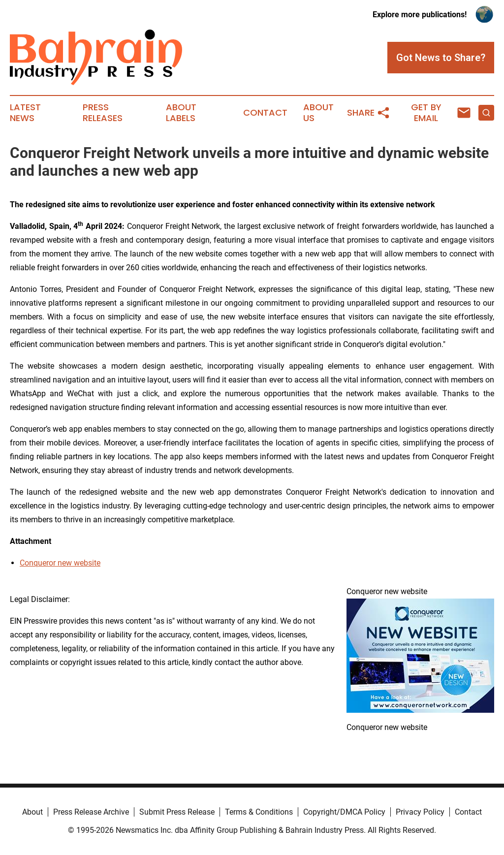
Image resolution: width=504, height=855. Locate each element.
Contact (265, 113)
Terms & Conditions (259, 812)
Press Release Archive (91, 812)
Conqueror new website (60, 563)
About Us (318, 113)
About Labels (181, 113)
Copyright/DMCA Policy (344, 812)
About (32, 812)
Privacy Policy (420, 812)
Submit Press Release (177, 812)
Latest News (25, 113)
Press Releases (103, 113)
